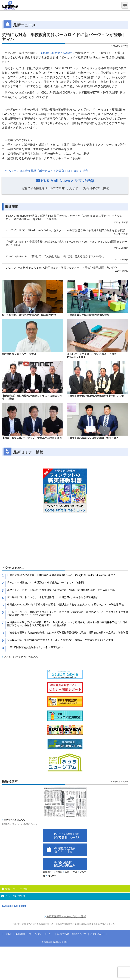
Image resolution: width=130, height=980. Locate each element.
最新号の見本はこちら (15, 820)
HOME (8, 934)
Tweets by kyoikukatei (14, 906)
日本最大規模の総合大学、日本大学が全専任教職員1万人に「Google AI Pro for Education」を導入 (61, 575)
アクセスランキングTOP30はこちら (21, 657)
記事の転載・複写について (72, 934)
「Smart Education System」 (57, 53)
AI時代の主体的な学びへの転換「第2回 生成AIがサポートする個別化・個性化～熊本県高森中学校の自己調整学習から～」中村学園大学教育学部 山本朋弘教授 (67, 624)
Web (75, 872)
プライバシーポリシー (41, 934)
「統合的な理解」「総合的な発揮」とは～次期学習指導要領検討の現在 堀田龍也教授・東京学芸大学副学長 (68, 632)
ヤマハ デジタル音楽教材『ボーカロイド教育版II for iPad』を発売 (46, 171)
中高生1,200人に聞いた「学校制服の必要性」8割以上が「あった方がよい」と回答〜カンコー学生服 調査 (66, 604)
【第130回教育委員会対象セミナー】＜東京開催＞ (35, 647)
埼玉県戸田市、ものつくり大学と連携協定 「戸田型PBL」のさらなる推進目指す (53, 597)
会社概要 (20, 934)
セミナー (52, 876)
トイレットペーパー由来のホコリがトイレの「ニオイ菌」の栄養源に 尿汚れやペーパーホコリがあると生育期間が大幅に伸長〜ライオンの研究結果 (68, 613)
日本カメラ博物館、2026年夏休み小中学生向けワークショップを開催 (46, 582)
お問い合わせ (98, 934)
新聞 (67, 872)
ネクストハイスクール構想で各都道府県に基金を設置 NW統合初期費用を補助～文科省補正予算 (61, 590)
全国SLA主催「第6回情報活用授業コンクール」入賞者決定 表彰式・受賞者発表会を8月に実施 (60, 640)
